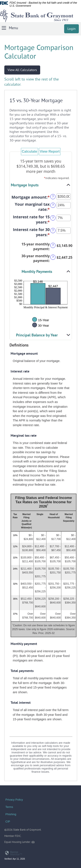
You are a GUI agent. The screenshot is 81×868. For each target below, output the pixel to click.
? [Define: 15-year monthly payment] (53, 246)
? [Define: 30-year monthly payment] (53, 257)
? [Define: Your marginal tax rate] (53, 205)
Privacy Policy (14, 800)
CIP (8, 822)
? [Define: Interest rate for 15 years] (53, 218)
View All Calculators (22, 70)
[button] (41, 185)
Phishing (11, 814)
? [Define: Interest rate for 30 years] (53, 231)
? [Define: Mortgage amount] (53, 197)
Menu (13, 28)
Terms (9, 807)
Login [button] (71, 29)
